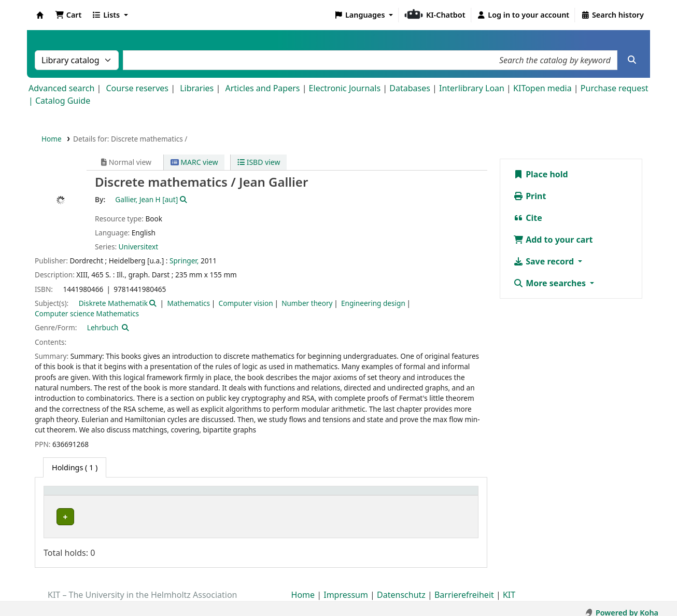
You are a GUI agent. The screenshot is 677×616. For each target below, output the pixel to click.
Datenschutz (401, 586)
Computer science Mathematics (87, 313)
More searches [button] (551, 283)
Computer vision (246, 303)
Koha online (40, 15)
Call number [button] (354, 496)
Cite (528, 218)
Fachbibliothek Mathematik (101, 517)
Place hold (541, 174)
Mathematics (188, 303)
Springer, (184, 261)
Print (530, 196)
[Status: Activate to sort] (449, 496)
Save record (545, 261)
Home (52, 139)
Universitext (138, 247)
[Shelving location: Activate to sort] (262, 496)
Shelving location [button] (234, 496)
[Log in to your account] (523, 15)
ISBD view (259, 162)
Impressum (346, 586)
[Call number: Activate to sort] (373, 496)
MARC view (194, 162)
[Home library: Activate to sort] (121, 496)
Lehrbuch (103, 327)
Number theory (307, 303)
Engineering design (373, 303)
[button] (68, 15)
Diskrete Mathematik (113, 303)
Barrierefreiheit (464, 586)
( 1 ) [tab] (75, 467)
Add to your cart (553, 240)
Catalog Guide (63, 101)
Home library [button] (72, 496)
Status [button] (435, 496)
